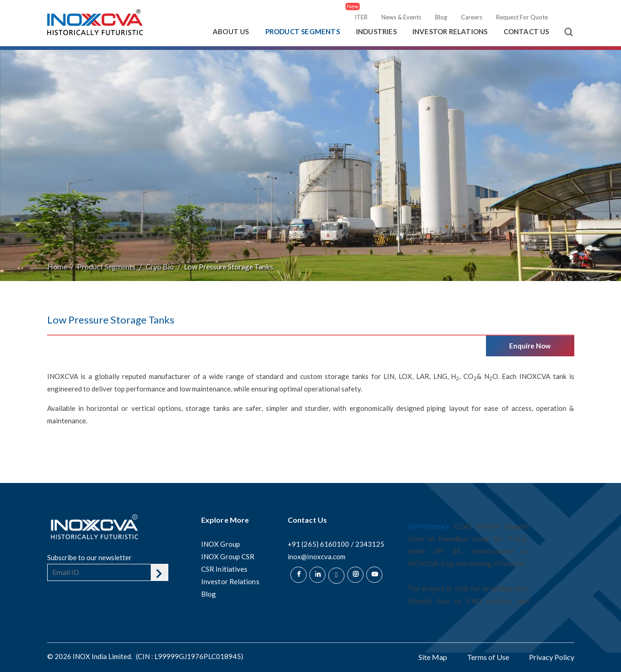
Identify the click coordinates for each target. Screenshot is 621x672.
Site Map (433, 657)
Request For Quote (522, 17)
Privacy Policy (552, 657)
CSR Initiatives (224, 569)
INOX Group (221, 544)
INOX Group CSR (228, 556)
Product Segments (303, 31)
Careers (472, 17)
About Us (231, 31)
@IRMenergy (428, 526)
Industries (376, 31)
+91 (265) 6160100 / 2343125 (336, 544)
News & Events (401, 17)
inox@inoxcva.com (317, 556)
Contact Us (526, 31)
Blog (441, 17)
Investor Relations (450, 31)
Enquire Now (530, 346)
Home (57, 266)
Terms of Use (488, 657)
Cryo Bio (160, 266)
